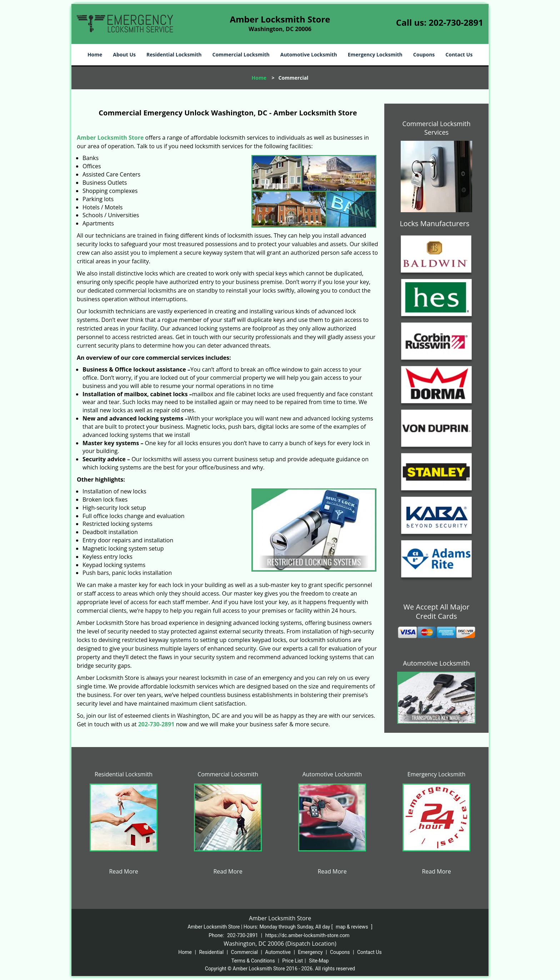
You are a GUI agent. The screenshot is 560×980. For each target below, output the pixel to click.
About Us (124, 54)
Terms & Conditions (253, 961)
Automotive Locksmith (309, 54)
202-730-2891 (456, 22)
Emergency (310, 952)
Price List (292, 961)
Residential (211, 952)
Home (95, 54)
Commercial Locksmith (241, 54)
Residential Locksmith (174, 54)
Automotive (278, 952)
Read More (123, 871)
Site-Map (319, 961)
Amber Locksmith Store (110, 138)
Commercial (244, 952)
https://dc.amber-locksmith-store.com (307, 935)
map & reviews (352, 927)
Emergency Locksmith (375, 54)
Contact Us (459, 54)
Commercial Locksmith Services (437, 128)
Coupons (424, 54)
